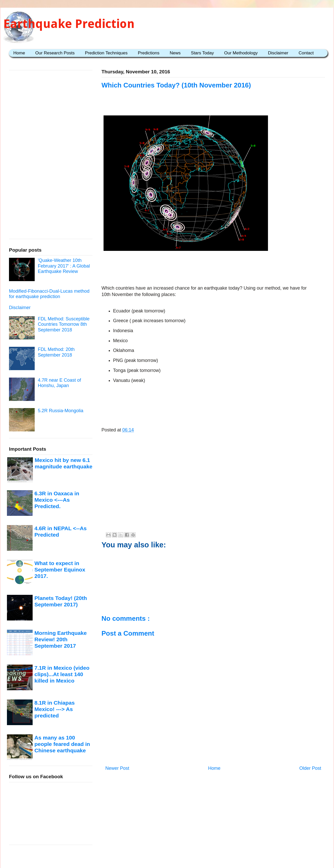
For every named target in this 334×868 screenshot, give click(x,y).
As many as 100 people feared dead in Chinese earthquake (62, 744)
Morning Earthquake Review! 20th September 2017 (61, 639)
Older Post (310, 768)
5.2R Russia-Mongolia (61, 411)
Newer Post (117, 768)
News (175, 53)
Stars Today (202, 53)
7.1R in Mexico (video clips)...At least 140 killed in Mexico (62, 674)
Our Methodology (241, 53)
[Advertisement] (213, 269)
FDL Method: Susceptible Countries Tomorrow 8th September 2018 (64, 324)
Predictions (149, 53)
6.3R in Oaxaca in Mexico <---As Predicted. (57, 500)
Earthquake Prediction (69, 24)
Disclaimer (278, 53)
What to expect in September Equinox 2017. (60, 570)
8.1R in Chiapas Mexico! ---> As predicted (55, 709)
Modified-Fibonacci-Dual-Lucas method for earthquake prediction (49, 294)
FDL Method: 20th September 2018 (56, 352)
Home (19, 53)
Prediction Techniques (106, 53)
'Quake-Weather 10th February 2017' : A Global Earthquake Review (64, 266)
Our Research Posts (55, 53)
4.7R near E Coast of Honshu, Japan (59, 383)
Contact (306, 53)
